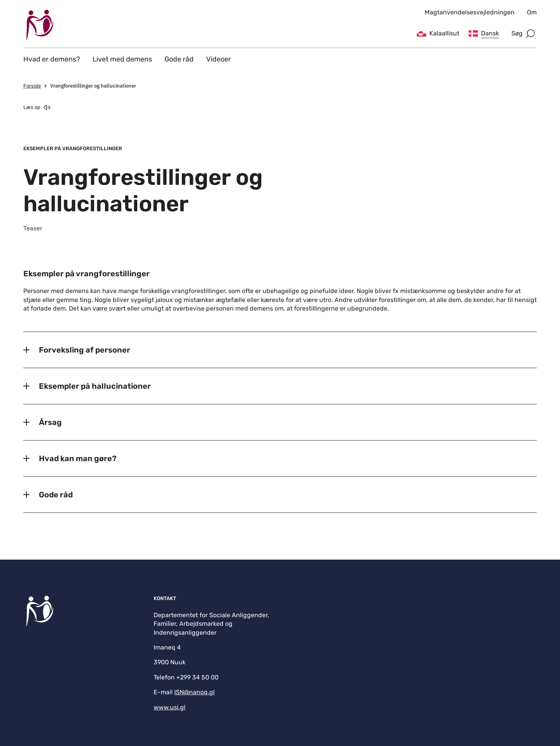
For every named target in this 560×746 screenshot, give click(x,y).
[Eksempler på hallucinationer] (280, 386)
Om (532, 12)
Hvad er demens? (52, 59)
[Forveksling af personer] (280, 350)
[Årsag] (280, 422)
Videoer (219, 59)
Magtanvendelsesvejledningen (470, 12)
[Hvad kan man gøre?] (280, 458)
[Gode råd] (280, 495)
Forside (36, 86)
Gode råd (179, 59)
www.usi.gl (170, 707)
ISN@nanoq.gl (194, 692)
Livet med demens (122, 59)
